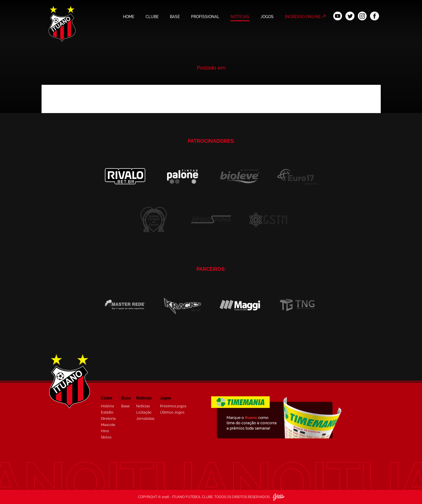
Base (125, 406)
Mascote (108, 425)
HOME (129, 17)
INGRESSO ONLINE (303, 17)
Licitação (144, 412)
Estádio (107, 412)
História (107, 406)
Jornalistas (145, 418)
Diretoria (108, 418)
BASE (175, 17)
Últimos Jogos (172, 412)
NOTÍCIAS (240, 17)
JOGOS (267, 17)
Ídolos (106, 437)
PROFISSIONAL (205, 17)
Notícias (143, 406)
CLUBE (152, 17)
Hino (105, 431)
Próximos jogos (173, 406)
